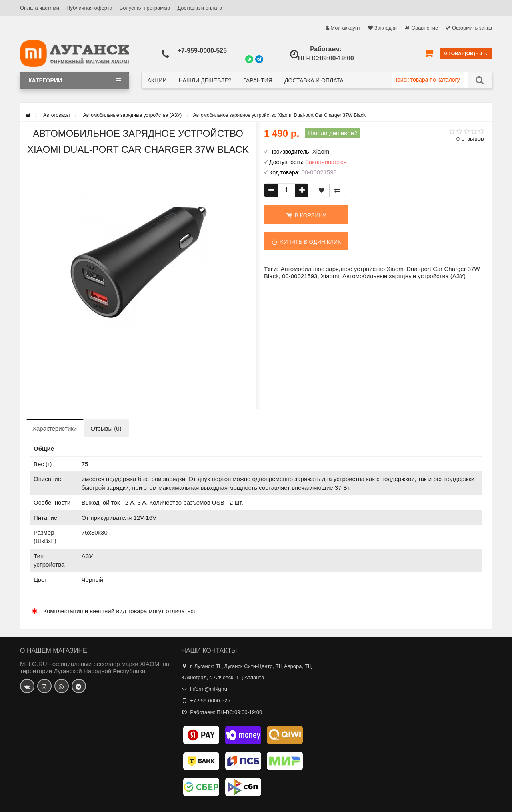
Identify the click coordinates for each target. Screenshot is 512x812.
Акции (157, 80)
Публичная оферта (89, 8)
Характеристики (55, 428)
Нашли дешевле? (205, 80)
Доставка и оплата (200, 8)
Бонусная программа (145, 8)
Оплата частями (40, 8)
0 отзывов (470, 139)
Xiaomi (330, 276)
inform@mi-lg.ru (209, 689)
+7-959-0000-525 (202, 51)
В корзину (306, 215)
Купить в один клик (306, 242)
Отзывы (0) (106, 428)
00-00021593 (300, 276)
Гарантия (258, 80)
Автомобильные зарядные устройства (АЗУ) (404, 276)
